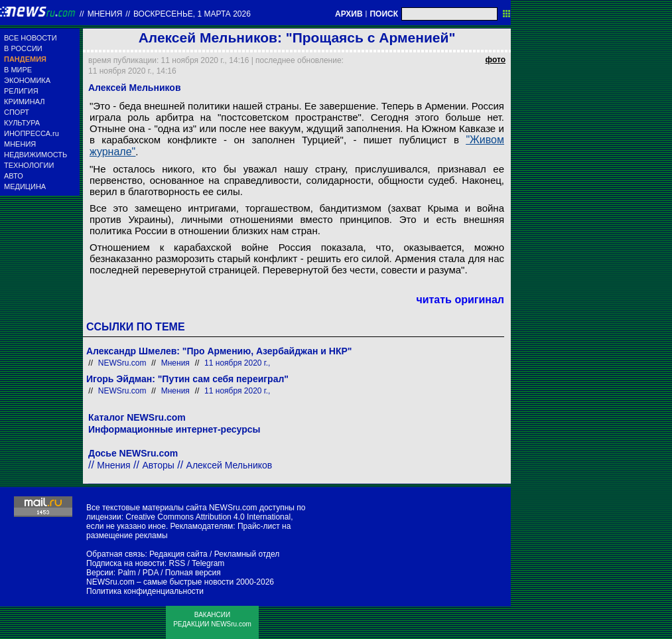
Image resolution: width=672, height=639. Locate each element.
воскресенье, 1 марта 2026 (192, 14)
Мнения (105, 14)
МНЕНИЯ (20, 144)
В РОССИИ (23, 48)
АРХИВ (349, 14)
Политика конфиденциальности (145, 591)
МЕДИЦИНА (25, 186)
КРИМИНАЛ (24, 102)
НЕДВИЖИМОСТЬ (35, 155)
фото (496, 60)
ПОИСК (384, 14)
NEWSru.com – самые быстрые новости (160, 582)
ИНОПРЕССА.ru (32, 133)
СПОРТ (17, 112)
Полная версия (193, 573)
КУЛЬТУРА (22, 123)
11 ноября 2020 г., (237, 363)
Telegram (208, 563)
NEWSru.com (122, 363)
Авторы (158, 465)
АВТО (14, 176)
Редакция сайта (178, 554)
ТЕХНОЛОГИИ (29, 165)
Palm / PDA (138, 573)
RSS (177, 563)
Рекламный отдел (247, 554)
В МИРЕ (18, 70)
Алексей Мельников (230, 465)
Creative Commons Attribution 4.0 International (208, 517)
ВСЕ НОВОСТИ (31, 38)
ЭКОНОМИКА (27, 80)
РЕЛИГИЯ (21, 91)
